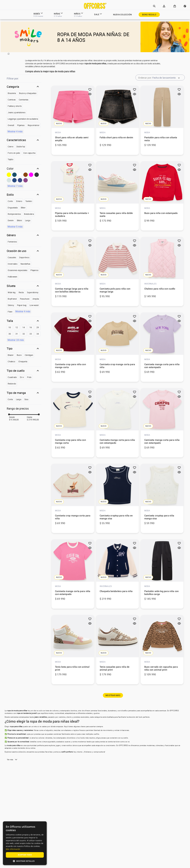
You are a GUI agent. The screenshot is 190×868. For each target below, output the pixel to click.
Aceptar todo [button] (25, 855)
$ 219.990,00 (33, 420)
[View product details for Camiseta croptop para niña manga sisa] (162, 499)
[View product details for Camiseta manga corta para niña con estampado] (162, 347)
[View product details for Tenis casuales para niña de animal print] (117, 650)
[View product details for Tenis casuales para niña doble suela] (117, 196)
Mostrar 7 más (15, 186)
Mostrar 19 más (16, 340)
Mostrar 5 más (15, 227)
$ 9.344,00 (14, 420)
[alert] (25, 843)
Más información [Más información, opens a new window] (13, 849)
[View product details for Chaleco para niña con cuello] (162, 272)
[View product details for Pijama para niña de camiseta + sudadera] (73, 196)
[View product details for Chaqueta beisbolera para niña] (117, 574)
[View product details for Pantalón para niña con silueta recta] (162, 121)
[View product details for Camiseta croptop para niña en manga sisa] (117, 499)
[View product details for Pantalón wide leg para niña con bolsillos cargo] (162, 574)
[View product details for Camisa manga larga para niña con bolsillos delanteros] (73, 272)
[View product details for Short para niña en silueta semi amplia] (73, 121)
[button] (154, 6)
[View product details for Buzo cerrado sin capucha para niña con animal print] (162, 650)
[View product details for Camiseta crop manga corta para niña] (117, 347)
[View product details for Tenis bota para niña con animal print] (73, 650)
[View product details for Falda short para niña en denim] (117, 121)
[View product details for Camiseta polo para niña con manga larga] (117, 272)
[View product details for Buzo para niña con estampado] (162, 196)
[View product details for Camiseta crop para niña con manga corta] (73, 347)
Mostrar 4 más (15, 132)
